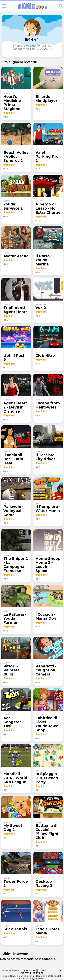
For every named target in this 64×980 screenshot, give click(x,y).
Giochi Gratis (9, 976)
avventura (41, 304)
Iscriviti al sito (27, 976)
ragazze (40, 715)
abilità (7, 93)
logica (39, 555)
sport (38, 93)
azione (7, 253)
